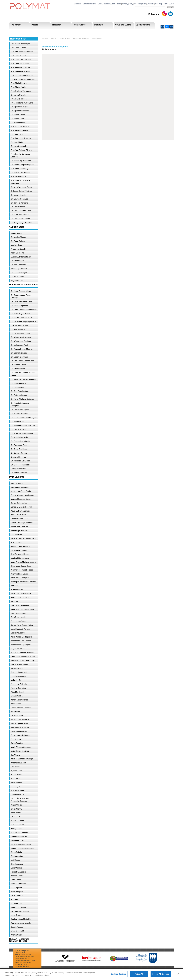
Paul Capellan (17, 888)
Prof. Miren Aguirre (18, 176)
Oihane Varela (17, 696)
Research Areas (18, 31)
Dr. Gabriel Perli (17, 387)
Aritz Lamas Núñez (19, 621)
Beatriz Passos (17, 927)
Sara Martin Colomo (19, 550)
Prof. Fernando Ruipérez (21, 138)
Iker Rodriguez (17, 891)
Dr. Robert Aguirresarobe (21, 161)
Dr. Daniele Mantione (19, 203)
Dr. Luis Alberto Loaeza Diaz (22, 361)
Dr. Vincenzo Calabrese (20, 461)
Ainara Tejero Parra (19, 269)
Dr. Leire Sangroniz (19, 146)
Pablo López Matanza (20, 719)
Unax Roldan (16, 915)
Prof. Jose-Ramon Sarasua (22, 75)
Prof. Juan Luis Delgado (21, 59)
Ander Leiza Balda (18, 763)
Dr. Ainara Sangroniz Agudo (22, 165)
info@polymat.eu (24, 967)
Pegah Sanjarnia (18, 649)
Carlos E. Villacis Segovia (21, 507)
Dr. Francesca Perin (19, 445)
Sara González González (21, 708)
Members (78, 4)
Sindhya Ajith (16, 828)
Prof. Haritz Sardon (19, 99)
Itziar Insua (15, 712)
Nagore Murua (17, 280)
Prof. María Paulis (18, 87)
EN (167, 26)
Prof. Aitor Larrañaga (19, 130)
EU (171, 26)
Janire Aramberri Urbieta (21, 923)
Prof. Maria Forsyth (19, 83)
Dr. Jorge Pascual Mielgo (21, 291)
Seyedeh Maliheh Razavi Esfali (24, 538)
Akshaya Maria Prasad (20, 727)
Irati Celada (15, 860)
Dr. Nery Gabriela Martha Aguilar (24, 418)
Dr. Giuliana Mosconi (19, 414)
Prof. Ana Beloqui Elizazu (21, 150)
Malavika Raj (16, 680)
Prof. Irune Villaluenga (20, 169)
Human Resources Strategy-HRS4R (110, 31)
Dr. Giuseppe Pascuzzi (20, 465)
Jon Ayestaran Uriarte (20, 574)
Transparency (71, 31)
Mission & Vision (18, 31)
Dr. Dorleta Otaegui (19, 273)
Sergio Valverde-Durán (20, 735)
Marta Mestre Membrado (21, 605)
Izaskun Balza (17, 245)
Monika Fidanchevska (20, 558)
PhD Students (74, 31)
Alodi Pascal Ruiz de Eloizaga (23, 660)
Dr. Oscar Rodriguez (19, 449)
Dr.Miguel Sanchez (19, 469)
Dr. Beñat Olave (17, 276)
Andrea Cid (15, 899)
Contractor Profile (89, 4)
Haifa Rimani (16, 779)
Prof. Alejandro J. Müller (21, 67)
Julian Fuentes (17, 743)
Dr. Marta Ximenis (18, 195)
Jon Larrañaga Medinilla (21, 919)
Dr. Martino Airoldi (18, 421)
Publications (97, 38)
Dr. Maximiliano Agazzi (20, 410)
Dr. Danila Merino (18, 207)
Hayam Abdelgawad (19, 731)
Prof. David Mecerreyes (20, 44)
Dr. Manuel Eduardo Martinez (23, 425)
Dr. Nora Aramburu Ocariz (21, 187)
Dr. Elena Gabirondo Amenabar (24, 310)
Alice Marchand (17, 692)
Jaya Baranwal (17, 668)
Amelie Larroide (17, 821)
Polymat (45, 38)
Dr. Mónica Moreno (19, 237)
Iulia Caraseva (17, 483)
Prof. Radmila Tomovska (21, 91)
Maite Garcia (16, 880)
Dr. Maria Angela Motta (20, 314)
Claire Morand (17, 535)
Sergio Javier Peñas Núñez (22, 625)
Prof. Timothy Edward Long (22, 103)
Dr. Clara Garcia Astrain (21, 219)
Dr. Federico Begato (19, 395)
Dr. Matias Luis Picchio (20, 173)
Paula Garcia (16, 817)
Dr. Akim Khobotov (18, 457)
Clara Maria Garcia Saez (21, 566)
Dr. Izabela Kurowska (20, 437)
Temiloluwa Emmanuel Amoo (23, 656)
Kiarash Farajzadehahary (21, 546)
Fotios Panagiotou (18, 872)
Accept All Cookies (161, 974)
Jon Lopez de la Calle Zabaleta (24, 582)
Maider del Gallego (19, 907)
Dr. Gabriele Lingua (19, 353)
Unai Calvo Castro (18, 676)
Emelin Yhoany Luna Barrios (23, 495)
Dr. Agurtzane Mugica (20, 107)
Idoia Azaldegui (17, 233)
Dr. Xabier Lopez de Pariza (22, 318)
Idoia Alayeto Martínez (20, 751)
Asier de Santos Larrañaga (22, 759)
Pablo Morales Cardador (21, 844)
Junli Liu (14, 586)
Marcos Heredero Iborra (21, 499)
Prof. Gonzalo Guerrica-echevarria (21, 182)
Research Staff (17, 31)
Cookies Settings (119, 974)
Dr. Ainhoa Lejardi (18, 119)
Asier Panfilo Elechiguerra (21, 637)
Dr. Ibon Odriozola (18, 265)
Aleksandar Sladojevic (20, 487)
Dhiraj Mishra (16, 809)
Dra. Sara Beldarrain (19, 325)
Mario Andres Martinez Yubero (23, 562)
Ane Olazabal (16, 542)
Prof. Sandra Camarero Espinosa (20, 155)
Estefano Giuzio (17, 825)
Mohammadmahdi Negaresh (22, 848)
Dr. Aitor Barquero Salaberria (23, 79)
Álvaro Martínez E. (18, 249)
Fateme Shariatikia (18, 688)
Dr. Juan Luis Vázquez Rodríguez (20, 404)
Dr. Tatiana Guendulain (20, 441)
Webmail (151, 4)
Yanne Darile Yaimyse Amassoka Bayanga (20, 800)
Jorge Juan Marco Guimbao (22, 609)
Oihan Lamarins (17, 794)
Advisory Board (55, 31)
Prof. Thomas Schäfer (20, 63)
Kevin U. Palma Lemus (20, 511)
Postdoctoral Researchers (53, 31)
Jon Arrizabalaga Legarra (21, 645)
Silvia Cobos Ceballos (20, 597)
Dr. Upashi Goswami (19, 357)
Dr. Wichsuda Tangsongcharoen (24, 321)
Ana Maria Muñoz (18, 790)
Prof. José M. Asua (19, 48)
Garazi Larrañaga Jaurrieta (22, 523)
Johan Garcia (16, 805)
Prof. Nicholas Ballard (20, 126)
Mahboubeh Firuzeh (19, 836)
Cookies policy (140, 4)
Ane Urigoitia (16, 739)
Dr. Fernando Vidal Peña (21, 211)
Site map (159, 4)
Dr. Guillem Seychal (19, 453)
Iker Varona (15, 755)
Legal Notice (116, 4)
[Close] (178, 974)
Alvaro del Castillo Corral (21, 593)
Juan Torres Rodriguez (20, 578)
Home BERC (169, 4)
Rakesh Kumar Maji (19, 672)
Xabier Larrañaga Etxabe (21, 491)
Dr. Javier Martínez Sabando (23, 399)
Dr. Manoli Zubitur (18, 115)
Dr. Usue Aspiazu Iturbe (21, 333)
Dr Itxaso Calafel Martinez (21, 191)
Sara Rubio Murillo (18, 617)
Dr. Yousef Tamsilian (19, 473)
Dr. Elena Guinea (18, 241)
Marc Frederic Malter (19, 664)
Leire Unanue (16, 868)
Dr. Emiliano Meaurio (19, 122)
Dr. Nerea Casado (18, 95)
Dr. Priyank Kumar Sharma (22, 433)
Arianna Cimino (17, 876)
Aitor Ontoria (16, 704)
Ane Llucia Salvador (19, 684)
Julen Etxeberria (17, 253)
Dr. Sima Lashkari (18, 369)
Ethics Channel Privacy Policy (142, 31)
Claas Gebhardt (17, 931)
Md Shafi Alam (17, 716)
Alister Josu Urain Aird (20, 527)
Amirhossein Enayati (19, 833)
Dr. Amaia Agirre (17, 261)
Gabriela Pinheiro (18, 840)
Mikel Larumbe (17, 895)
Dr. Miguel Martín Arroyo (21, 337)
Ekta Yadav (15, 767)
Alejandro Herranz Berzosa (22, 570)
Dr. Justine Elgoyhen (19, 306)
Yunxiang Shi (16, 903)
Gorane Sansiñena (18, 884)
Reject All (139, 974)
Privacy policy (128, 4)
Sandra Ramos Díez (19, 519)
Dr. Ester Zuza (17, 134)
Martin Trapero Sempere (21, 747)
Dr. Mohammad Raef (19, 345)
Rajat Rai (15, 601)
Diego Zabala (16, 852)
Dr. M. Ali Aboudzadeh (20, 215)
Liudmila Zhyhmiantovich (21, 257)
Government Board (37, 31)
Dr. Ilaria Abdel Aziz (19, 383)
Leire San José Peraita (20, 629)
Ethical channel (104, 4)
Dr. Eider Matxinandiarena (21, 302)
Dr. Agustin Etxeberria (20, 111)
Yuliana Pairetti (17, 590)
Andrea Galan (16, 935)
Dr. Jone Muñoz (17, 142)
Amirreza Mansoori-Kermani (22, 653)
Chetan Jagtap (17, 856)
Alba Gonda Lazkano (19, 613)
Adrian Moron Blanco (19, 700)
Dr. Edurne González (19, 199)
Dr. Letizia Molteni (18, 429)
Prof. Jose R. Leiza (19, 56)
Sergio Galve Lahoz (19, 503)
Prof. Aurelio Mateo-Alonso (22, 52)
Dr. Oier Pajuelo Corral (20, 391)
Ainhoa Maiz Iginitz (19, 515)
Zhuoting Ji (15, 786)
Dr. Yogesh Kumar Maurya (22, 349)
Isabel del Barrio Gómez (21, 641)
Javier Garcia (16, 782)
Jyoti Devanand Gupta (20, 554)
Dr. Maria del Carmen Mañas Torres (23, 374)
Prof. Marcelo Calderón (20, 71)
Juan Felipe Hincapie (19, 531)
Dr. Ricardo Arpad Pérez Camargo (21, 296)
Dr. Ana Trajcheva (18, 329)
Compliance (86, 31)
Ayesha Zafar (16, 771)
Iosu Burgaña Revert (19, 723)
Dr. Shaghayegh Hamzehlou (22, 222)
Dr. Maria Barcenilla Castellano (23, 379)
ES (162, 26)
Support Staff (33, 31)
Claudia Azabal (17, 864)
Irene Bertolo (16, 813)
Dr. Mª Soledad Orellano (21, 341)
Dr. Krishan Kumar (18, 365)
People (54, 38)
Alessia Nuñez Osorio (20, 911)
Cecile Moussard (18, 633)
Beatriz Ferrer (16, 775)
